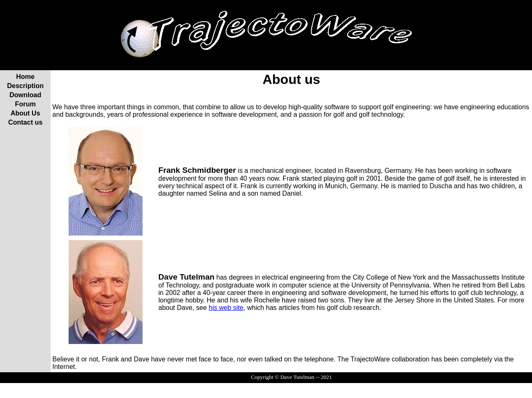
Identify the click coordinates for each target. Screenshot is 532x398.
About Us (25, 113)
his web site (226, 308)
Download (25, 95)
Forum (25, 104)
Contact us (26, 122)
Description (25, 86)
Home (25, 77)
